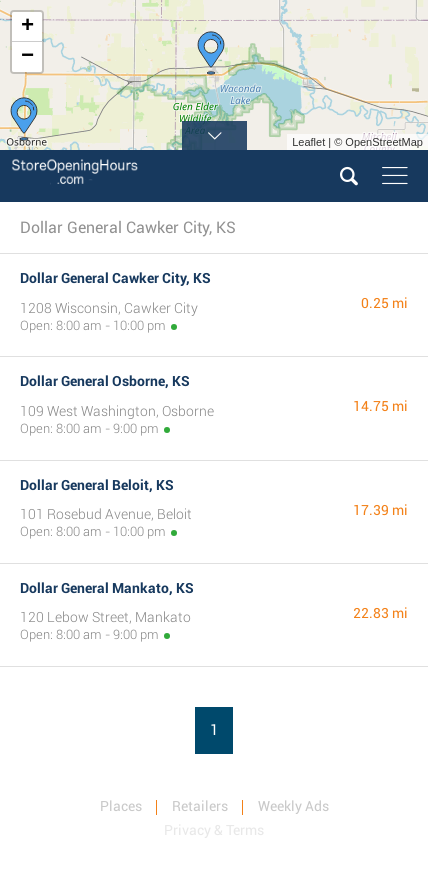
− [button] (27, 57)
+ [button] (27, 27)
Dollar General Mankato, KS (107, 588)
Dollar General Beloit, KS (97, 485)
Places (121, 806)
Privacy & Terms (214, 830)
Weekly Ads (293, 806)
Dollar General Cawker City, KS (115, 278)
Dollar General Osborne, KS (105, 381)
